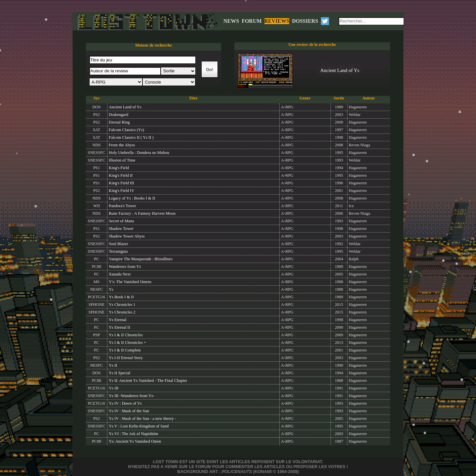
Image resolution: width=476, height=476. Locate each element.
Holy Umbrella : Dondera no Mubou (139, 153)
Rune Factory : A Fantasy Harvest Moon (142, 213)
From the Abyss (122, 145)
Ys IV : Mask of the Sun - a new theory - (142, 419)
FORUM (252, 21)
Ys (111, 289)
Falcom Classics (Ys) (126, 130)
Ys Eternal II (119, 327)
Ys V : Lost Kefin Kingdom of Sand (139, 426)
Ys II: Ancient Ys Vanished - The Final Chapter (148, 381)
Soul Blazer (119, 244)
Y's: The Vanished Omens (130, 282)
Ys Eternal (118, 320)
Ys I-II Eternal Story (126, 358)
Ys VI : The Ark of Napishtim (134, 434)
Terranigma (118, 251)
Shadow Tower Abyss (127, 236)
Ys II (113, 365)
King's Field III (121, 183)
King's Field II (121, 175)
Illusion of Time (122, 160)
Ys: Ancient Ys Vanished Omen (135, 441)
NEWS (231, 21)
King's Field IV (121, 191)
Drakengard (119, 115)
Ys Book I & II (121, 297)
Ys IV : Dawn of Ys (125, 403)
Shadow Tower (121, 229)
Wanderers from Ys (125, 267)
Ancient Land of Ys (125, 107)
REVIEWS (277, 21)
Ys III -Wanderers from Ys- (132, 396)
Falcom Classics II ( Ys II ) (131, 137)
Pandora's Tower (122, 206)
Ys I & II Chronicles (126, 335)
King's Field (119, 168)
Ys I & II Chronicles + (127, 343)
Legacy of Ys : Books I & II (132, 198)
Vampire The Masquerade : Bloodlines (141, 259)
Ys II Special (119, 373)
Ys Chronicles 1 (122, 305)
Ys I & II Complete (125, 350)
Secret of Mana (121, 221)
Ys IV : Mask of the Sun (129, 411)
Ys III (114, 388)
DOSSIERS (305, 21)
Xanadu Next (120, 274)
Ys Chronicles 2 (122, 312)
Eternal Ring (119, 122)
